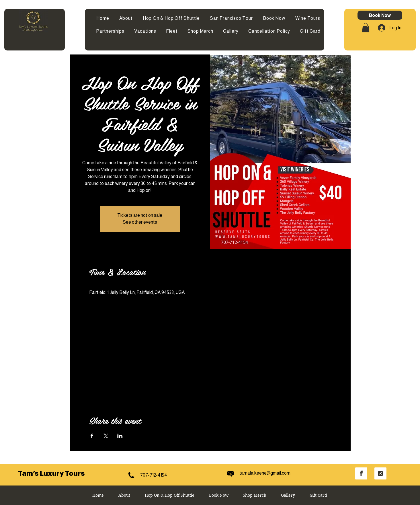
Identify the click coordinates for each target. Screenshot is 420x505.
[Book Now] (380, 15)
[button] (366, 28)
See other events (140, 222)
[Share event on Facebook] (92, 436)
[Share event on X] (106, 436)
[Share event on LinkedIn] (120, 436)
